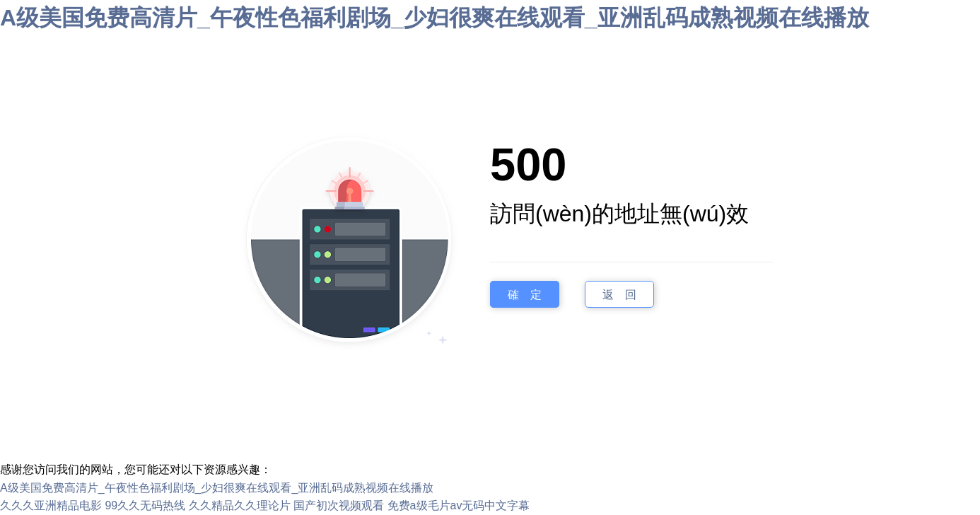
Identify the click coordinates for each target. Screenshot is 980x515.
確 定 (525, 294)
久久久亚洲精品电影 (51, 505)
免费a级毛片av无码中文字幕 (459, 505)
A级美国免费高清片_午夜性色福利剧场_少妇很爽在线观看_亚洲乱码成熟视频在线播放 (434, 18)
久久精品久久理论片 (240, 505)
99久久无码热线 (145, 505)
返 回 (619, 294)
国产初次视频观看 (339, 505)
